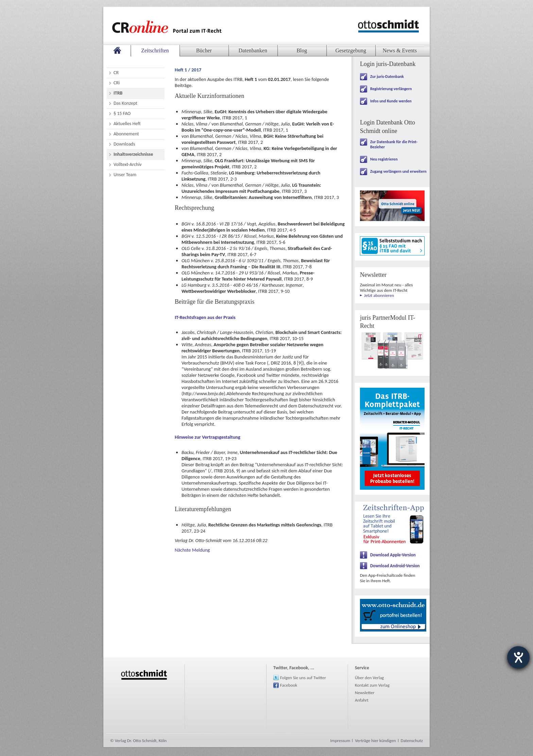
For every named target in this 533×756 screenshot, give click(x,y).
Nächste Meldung (192, 550)
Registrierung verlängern (391, 89)
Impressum (340, 741)
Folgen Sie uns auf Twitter (303, 678)
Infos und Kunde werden (391, 101)
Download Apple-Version (393, 555)
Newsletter (365, 693)
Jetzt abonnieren (379, 295)
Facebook (289, 685)
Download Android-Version (395, 566)
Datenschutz (412, 741)
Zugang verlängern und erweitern (398, 171)
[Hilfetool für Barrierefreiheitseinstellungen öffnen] (518, 657)
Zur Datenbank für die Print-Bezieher (394, 144)
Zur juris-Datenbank (387, 77)
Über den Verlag (369, 678)
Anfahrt (362, 700)
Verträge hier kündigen (375, 741)
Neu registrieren (384, 159)
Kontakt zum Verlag (372, 685)
